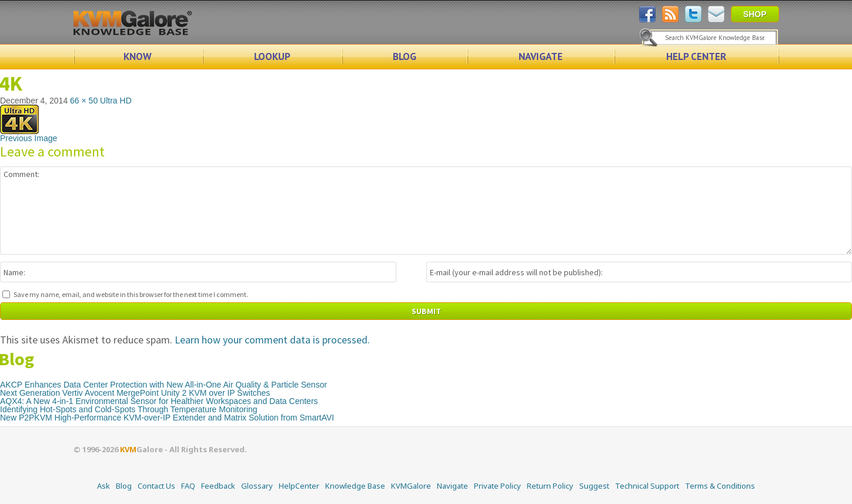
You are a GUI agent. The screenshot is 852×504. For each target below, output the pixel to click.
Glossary (257, 486)
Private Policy (497, 486)
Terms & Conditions (720, 486)
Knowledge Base (355, 486)
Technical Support (647, 486)
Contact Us (156, 486)
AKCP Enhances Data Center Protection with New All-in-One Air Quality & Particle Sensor (163, 385)
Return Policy (550, 486)
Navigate (452, 486)
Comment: (426, 211)
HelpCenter (299, 486)
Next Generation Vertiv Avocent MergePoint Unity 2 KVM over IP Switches (135, 393)
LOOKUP (272, 56)
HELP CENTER (696, 56)
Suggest (594, 486)
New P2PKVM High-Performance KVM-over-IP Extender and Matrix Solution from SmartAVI (167, 418)
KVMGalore (411, 486)
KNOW (138, 56)
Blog (124, 486)
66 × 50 (84, 101)
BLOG (405, 56)
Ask (103, 486)
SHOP (755, 14)
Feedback (218, 486)
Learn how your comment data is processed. (272, 340)
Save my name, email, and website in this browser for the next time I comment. (131, 294)
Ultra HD (116, 101)
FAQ (188, 486)
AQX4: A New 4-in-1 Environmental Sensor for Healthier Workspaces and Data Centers (159, 401)
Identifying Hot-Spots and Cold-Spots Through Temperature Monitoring (129, 409)
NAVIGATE (541, 56)
